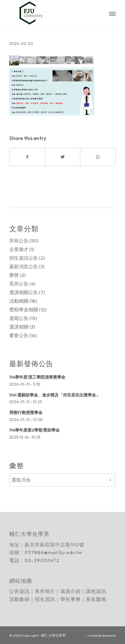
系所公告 (19, 284)
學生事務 (70, 599)
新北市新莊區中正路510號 (54, 545)
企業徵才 (19, 249)
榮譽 (14, 275)
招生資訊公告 (24, 258)
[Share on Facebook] (27, 157)
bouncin (109, 635)
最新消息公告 (24, 266)
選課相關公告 (24, 292)
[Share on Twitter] (63, 157)
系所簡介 (45, 591)
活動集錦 (19, 599)
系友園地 (96, 599)
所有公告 (19, 241)
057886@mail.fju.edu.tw (53, 552)
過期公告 (19, 318)
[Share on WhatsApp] (98, 157)
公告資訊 (19, 591)
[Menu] (112, 13)
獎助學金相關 (24, 310)
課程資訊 (96, 591)
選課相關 (19, 327)
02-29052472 (42, 560)
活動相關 (19, 301)
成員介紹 (70, 591)
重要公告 (19, 335)
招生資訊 (45, 599)
